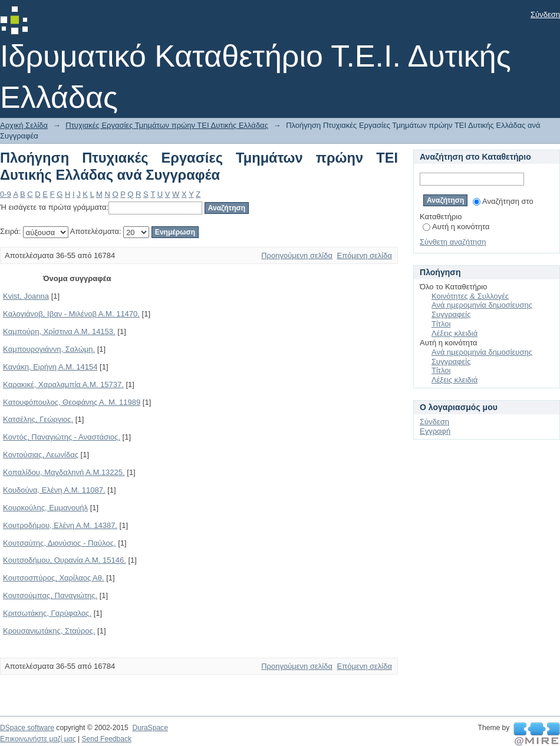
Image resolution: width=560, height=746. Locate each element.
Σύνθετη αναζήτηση (453, 242)
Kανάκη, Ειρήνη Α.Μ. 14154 (50, 367)
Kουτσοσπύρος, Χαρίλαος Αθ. (54, 578)
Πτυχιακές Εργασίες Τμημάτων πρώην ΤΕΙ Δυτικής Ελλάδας (167, 125)
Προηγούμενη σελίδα (297, 255)
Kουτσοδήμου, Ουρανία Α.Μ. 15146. (65, 560)
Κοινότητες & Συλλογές (470, 296)
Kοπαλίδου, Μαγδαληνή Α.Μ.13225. (64, 472)
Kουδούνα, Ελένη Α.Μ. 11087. (54, 490)
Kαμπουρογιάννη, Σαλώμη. (49, 349)
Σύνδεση (545, 14)
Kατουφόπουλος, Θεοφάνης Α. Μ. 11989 (72, 402)
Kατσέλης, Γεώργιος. (38, 419)
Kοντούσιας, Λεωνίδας (41, 455)
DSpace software (27, 728)
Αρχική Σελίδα (24, 125)
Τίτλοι (441, 324)
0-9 (6, 194)
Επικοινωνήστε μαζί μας (38, 739)
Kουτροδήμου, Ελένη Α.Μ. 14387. (60, 525)
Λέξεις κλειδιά (454, 333)
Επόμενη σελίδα (365, 255)
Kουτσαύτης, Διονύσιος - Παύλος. (60, 543)
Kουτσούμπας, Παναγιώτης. (50, 595)
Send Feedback (106, 739)
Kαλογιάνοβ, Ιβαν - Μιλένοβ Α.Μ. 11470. (71, 314)
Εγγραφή (435, 431)
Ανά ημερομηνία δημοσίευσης (482, 305)
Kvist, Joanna (26, 296)
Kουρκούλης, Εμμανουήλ (45, 508)
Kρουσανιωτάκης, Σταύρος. (49, 631)
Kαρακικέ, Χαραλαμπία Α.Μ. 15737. (63, 384)
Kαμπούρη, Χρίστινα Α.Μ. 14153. (59, 331)
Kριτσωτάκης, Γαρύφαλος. (47, 613)
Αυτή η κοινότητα (456, 227)
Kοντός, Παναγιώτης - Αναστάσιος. (62, 437)
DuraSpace (150, 728)
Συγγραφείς (451, 314)
